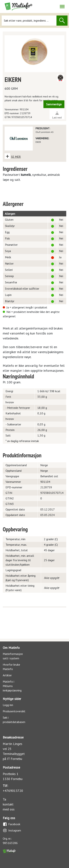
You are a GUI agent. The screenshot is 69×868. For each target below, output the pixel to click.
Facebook (11, 824)
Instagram (12, 830)
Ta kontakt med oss (9, 804)
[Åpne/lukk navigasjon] (62, 6)
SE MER (16, 157)
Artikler (7, 675)
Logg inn (8, 705)
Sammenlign (54, 104)
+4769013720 (13, 791)
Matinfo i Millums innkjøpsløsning (12, 686)
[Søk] (29, 21)
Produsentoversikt (14, 711)
